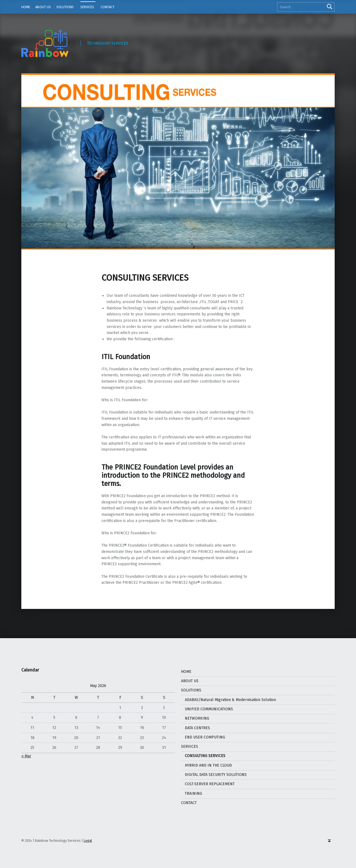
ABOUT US (43, 7)
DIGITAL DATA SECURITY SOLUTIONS (216, 775)
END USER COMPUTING (205, 737)
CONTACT (108, 7)
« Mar (26, 756)
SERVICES (87, 7)
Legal (88, 841)
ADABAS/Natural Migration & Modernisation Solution (231, 700)
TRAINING (193, 794)
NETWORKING (197, 718)
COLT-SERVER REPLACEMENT (210, 784)
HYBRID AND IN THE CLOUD (208, 765)
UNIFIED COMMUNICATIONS (209, 709)
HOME (26, 7)
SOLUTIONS (65, 7)
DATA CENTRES (197, 728)
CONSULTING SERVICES (205, 756)
